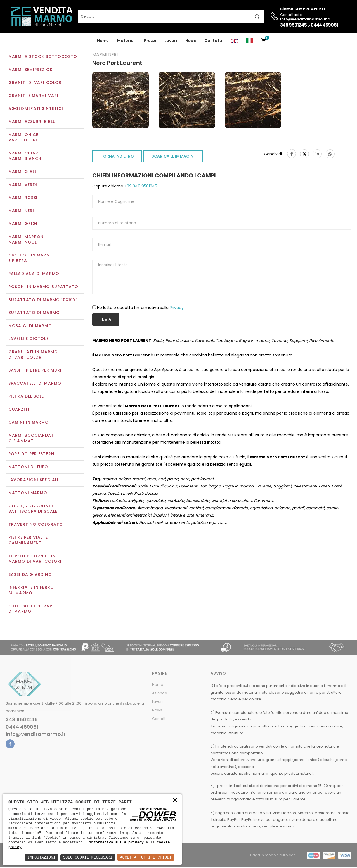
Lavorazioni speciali (33, 481)
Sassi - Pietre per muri (35, 371)
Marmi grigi (23, 224)
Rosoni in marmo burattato (43, 287)
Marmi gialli (23, 172)
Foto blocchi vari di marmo (31, 609)
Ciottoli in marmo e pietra (31, 259)
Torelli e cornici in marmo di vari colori (35, 559)
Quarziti (19, 410)
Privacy (177, 308)
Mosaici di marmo (30, 326)
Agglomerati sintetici (36, 109)
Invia (106, 320)
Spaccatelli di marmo (35, 384)
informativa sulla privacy (116, 842)
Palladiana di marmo (34, 274)
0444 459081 (324, 25)
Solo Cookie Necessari (88, 857)
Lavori (171, 41)
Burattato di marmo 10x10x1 (43, 300)
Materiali (126, 41)
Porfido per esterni (32, 455)
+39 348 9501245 (140, 187)
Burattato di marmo (34, 313)
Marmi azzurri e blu (32, 122)
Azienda (160, 694)
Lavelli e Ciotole (29, 339)
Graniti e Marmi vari (33, 96)
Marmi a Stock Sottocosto (43, 57)
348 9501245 (293, 25)
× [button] (175, 800)
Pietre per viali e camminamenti (28, 541)
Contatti (213, 41)
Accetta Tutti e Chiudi (146, 857)
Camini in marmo (29, 423)
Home (103, 41)
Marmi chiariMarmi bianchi (26, 156)
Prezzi (150, 41)
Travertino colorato (36, 525)
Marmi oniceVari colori (23, 138)
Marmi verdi (23, 185)
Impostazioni (42, 857)
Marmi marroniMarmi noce (27, 240)
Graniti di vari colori (36, 83)
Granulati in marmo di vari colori (33, 355)
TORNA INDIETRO (117, 157)
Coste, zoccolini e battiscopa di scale (33, 509)
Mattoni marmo (28, 493)
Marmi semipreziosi (31, 70)
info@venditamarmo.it (36, 735)
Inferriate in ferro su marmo (31, 591)
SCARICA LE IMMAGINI (173, 157)
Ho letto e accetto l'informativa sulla (140, 308)
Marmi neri (21, 211)
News (191, 41)
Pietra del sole (26, 397)
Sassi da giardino (30, 575)
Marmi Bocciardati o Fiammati (32, 439)
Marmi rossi (23, 198)
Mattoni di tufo (28, 467)
